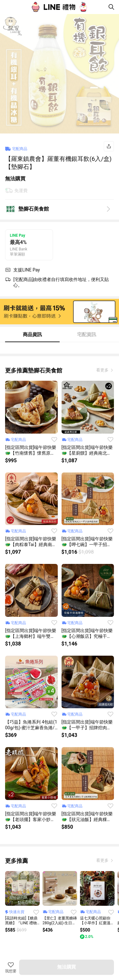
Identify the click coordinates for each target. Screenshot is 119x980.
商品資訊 (32, 335)
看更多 (103, 370)
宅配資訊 (87, 335)
